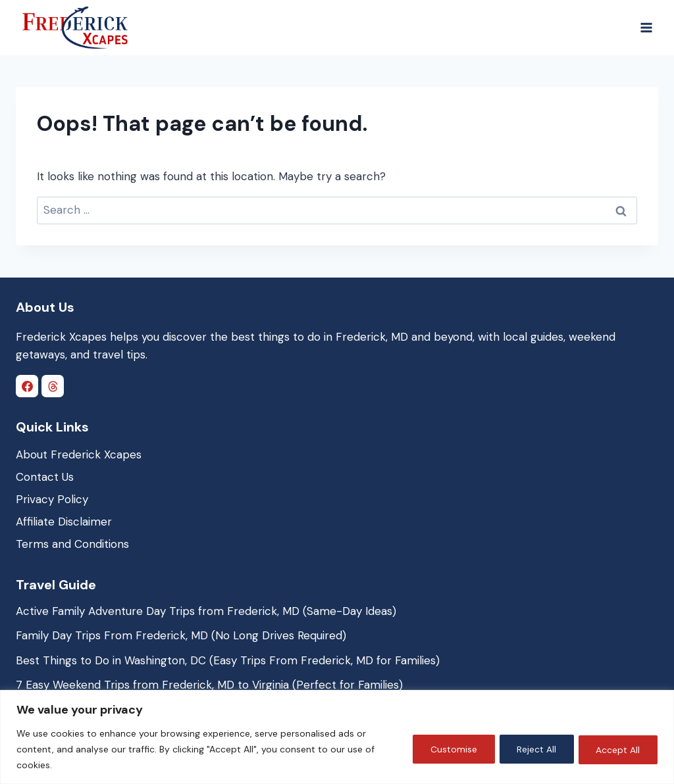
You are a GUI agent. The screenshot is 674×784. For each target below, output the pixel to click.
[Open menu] (646, 27)
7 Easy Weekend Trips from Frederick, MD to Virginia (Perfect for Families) (209, 685)
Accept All (616, 749)
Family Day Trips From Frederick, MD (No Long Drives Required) (181, 635)
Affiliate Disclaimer (64, 522)
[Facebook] (27, 386)
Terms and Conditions (72, 544)
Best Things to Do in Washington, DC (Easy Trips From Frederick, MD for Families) (228, 660)
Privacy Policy (52, 499)
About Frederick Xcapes (79, 454)
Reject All (531, 749)
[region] (337, 737)
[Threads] (53, 386)
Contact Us (45, 477)
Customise (445, 749)
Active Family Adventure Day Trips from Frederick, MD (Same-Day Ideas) (206, 611)
